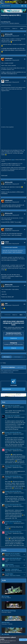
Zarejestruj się (13, 338)
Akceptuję (23, 640)
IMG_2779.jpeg (5, 596)
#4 (25, 183)
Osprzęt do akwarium (14, 23)
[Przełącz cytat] (3, 247)
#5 (25, 201)
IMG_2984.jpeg (5, 634)
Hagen (13, 160)
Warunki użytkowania (5, 642)
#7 (25, 229)
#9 (25, 285)
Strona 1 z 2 (15, 28)
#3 (25, 81)
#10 (24, 304)
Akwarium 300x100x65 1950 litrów (13, 433)
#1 (25, 35)
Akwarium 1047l (6, 622)
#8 (25, 242)
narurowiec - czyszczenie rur (12, 569)
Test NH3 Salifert (9, 574)
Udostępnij (7, 357)
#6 (25, 214)
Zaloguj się (14, 348)
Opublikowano (12, 36)
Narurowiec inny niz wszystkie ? (13, 406)
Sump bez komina (9, 565)
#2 (25, 59)
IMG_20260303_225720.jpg (9, 611)
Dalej (22, 28)
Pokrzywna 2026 (7, 389)
